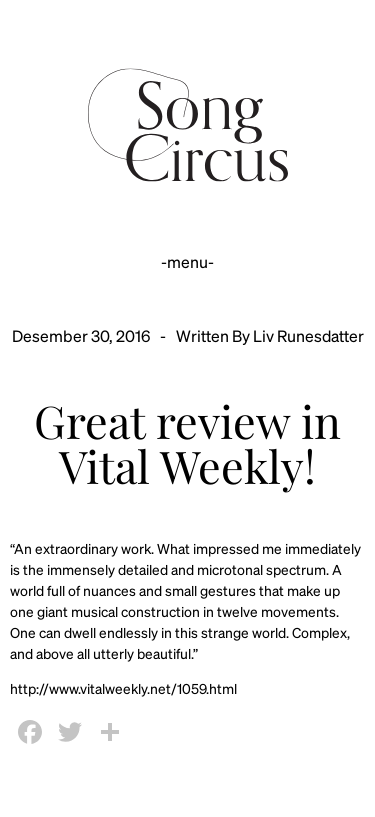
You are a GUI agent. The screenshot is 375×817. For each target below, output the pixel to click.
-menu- (187, 261)
